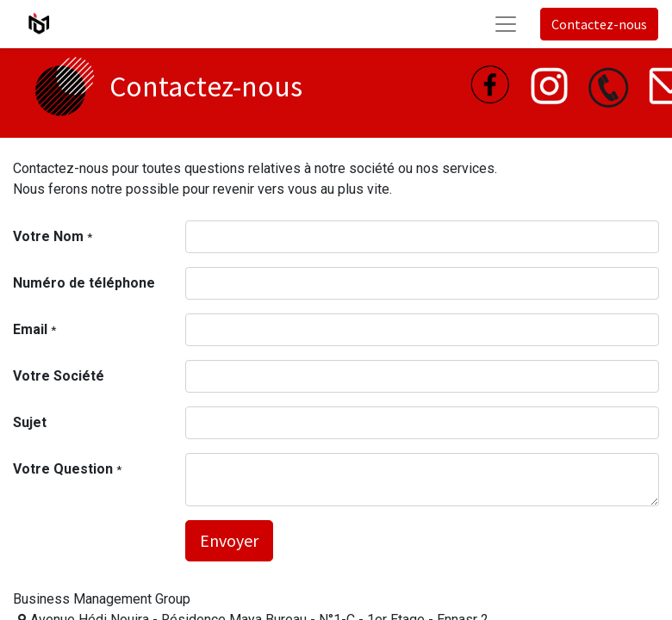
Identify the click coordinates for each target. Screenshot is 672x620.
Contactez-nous (599, 24)
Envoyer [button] (229, 540)
